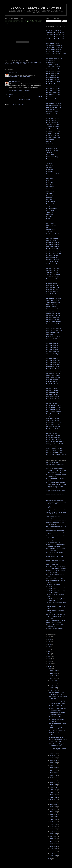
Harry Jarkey (50, 178)
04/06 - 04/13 (53, 824)
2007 (50, 859)
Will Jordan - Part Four (52, 345)
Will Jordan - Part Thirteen (53, 365)
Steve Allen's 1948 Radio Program (56, 579)
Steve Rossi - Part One (53, 418)
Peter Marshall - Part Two (53, 399)
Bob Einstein (50, 161)
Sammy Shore (50, 210)
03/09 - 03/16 (53, 834)
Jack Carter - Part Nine (52, 125)
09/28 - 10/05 (53, 763)
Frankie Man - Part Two (53, 386)
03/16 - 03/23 (53, 831)
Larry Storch (50, 215)
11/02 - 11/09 (53, 690)
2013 (50, 656)
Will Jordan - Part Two (52, 341)
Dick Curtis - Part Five (52, 292)
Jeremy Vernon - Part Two (53, 69)
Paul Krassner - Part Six (53, 97)
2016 (50, 649)
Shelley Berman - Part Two (54, 253)
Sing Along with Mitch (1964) (57, 701)
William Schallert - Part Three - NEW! (56, 54)
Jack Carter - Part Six (52, 272)
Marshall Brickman (51, 146)
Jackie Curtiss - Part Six (53, 101)
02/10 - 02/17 (53, 844)
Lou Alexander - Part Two (53, 236)
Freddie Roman (51, 202)
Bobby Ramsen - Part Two (53, 407)
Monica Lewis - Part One (53, 375)
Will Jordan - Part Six (52, 350)
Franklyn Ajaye (50, 140)
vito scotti (23, 64)
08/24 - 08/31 (53, 775)
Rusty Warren (50, 221)
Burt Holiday (50, 172)
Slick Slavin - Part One (52, 112)
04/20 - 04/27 (53, 819)
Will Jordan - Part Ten (52, 358)
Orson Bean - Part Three (53, 137)
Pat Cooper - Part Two (52, 281)
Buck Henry (49, 170)
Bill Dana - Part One (52, 305)
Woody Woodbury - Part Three (55, 450)
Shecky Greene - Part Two (53, 324)
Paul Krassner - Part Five (53, 95)
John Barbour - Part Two (53, 129)
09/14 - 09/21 (53, 768)
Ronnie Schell (50, 204)
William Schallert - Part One (54, 50)
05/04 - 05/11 (53, 814)
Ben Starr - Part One (52, 431)
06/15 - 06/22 (53, 800)
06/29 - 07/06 (53, 795)
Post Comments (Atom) (19, 104)
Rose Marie (49, 180)
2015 (50, 651)
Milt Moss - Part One (52, 401)
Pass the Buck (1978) (55, 717)
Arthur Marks (50, 182)
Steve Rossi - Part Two (52, 420)
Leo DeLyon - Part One (53, 317)
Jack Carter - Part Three (53, 266)
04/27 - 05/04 (53, 817)
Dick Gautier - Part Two (53, 80)
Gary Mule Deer (51, 62)
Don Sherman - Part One (53, 427)
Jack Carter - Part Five (52, 270)
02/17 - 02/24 (53, 841)
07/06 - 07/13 (53, 792)
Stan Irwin (49, 176)
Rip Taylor (49, 217)
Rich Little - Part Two (52, 382)
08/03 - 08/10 (53, 782)
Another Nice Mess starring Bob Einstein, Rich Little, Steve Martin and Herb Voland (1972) (56, 470)
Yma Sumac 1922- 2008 (56, 706)
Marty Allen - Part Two (52, 240)
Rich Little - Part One (52, 380)
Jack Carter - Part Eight (53, 277)
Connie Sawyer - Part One (53, 422)
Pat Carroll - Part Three (53, 260)
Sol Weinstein (50, 223)
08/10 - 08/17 (53, 780)
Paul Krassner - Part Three (54, 90)
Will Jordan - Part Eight (53, 354)
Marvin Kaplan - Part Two (53, 369)
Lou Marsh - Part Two (52, 395)
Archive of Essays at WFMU (54, 30)
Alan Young (49, 232)
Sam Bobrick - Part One (53, 56)
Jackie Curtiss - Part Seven (54, 103)
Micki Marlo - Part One (52, 388)
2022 (50, 637)
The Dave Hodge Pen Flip (53, 585)
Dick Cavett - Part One (52, 148)
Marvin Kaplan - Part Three (54, 371)
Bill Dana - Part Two (52, 307)
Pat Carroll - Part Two (52, 257)
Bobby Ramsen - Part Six (53, 416)
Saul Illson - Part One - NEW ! (54, 45)
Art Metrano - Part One (52, 116)
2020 (50, 639)
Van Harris (49, 167)
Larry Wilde (49, 227)
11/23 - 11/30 (53, 683)
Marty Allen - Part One (52, 238)
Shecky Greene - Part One (53, 322)
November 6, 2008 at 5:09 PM (20, 77)
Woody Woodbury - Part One (54, 446)
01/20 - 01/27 (53, 851)
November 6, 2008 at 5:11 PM (20, 90)
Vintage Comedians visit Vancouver (56, 620)
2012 (50, 659)
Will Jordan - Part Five (52, 347)
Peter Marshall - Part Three (54, 107)
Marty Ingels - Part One (53, 332)
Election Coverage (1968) (56, 737)
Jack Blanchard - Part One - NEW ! (56, 32)
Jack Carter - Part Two (52, 264)
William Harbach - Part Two (54, 328)
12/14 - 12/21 (53, 676)
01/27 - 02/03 (53, 849)
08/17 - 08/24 (53, 778)
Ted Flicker (49, 163)
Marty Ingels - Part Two (53, 335)
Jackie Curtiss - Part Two (53, 296)
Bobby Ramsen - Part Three (54, 410)
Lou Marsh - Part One (52, 392)
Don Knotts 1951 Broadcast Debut (56, 498)
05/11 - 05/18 (53, 812)
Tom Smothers (50, 212)
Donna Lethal (13, 73)
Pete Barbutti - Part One (53, 242)
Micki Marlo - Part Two (52, 390)
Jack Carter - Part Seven (53, 275)
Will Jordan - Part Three (53, 343)
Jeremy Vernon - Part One (53, 67)
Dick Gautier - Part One (53, 77)
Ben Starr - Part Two (52, 433)
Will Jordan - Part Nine (52, 356)
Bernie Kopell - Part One (53, 75)
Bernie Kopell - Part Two (53, 73)
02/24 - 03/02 (53, 839)
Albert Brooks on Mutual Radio (55, 462)
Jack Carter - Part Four (52, 268)
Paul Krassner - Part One (53, 86)
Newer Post (8, 97)
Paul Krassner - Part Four (53, 92)
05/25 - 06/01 (53, 807)
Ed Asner (49, 142)
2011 (50, 661)
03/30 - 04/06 (53, 827)
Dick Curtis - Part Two (52, 285)
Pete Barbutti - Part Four (53, 249)
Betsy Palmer (50, 195)
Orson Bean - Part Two (52, 135)
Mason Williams (51, 230)
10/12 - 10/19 (53, 758)
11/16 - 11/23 (53, 685)
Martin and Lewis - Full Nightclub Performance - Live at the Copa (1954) (55, 532)
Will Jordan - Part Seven (53, 352)
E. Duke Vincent (51, 219)
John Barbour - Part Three (53, 131)
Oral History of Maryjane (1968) (55, 540)
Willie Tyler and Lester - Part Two (55, 444)
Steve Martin (50, 185)
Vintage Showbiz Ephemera (54, 623)
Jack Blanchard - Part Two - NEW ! (56, 35)
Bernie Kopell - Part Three (53, 71)
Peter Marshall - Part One (53, 397)
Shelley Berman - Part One (54, 251)
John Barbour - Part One (53, 127)
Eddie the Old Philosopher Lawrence (56, 455)
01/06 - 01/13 (53, 856)
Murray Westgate (51, 225)
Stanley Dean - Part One (53, 309)
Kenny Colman (50, 155)
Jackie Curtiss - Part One (53, 294)
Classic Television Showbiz (36, 8)
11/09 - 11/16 (53, 688)
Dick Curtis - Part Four (52, 290)
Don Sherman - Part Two (53, 429)
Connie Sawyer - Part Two (53, 425)
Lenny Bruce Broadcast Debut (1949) (56, 520)
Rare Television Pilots (52, 564)
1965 (11, 62)
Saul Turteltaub (50, 60)
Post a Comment (10, 94)
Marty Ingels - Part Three (53, 337)
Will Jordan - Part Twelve (53, 362)
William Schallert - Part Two (54, 52)
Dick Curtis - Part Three (53, 287)
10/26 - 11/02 (53, 753)
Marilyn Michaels (51, 191)
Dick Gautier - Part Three (53, 82)
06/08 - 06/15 (53, 802)
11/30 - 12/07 (53, 681)
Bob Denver (23, 62)
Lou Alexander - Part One (53, 234)
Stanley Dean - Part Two (53, 311)
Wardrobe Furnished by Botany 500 (56, 629)
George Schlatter (51, 206)
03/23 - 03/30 (53, 829)
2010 (50, 664)
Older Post (41, 97)
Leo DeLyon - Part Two (52, 320)
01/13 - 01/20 (53, 853)
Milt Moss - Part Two (52, 403)
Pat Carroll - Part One (52, 255)
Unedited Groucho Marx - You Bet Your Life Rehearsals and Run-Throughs (55, 617)
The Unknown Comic (52, 65)
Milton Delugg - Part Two (53, 315)
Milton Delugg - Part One (53, 313)
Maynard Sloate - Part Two (54, 174)
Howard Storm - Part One (53, 435)
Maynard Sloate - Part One (54, 105)
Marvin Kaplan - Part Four (53, 373)
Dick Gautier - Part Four (53, 84)
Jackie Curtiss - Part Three (54, 298)
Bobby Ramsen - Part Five (53, 414)
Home (25, 97)
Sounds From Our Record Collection (56, 568)
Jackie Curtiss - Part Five (53, 300)
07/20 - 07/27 (53, 787)
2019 (50, 642)
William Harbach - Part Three (54, 330)
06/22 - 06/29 (53, 797)
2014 (50, 654)
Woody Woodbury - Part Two (54, 448)
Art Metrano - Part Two (52, 118)
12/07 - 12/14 (53, 678)
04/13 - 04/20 (53, 822)
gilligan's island (33, 62)
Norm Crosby (50, 159)
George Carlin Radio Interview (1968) (56, 510)
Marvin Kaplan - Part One (53, 367)
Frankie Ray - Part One (53, 120)
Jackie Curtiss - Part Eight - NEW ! (56, 41)
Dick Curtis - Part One (52, 283)
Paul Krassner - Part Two (53, 88)
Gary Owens (50, 193)
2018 (50, 644)
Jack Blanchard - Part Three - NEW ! (56, 37)
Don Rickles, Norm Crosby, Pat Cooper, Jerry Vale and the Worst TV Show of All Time (56, 502)
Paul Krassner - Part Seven (54, 99)
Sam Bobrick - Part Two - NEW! (55, 58)
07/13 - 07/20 (53, 790)
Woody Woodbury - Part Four (54, 452)
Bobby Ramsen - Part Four (54, 412)
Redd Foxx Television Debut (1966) (56, 566)
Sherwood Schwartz (52, 208)
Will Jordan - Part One (52, 339)
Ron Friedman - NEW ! (52, 43)
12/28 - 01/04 (53, 671)
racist (12, 64)
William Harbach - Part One (54, 326)
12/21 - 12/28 (53, 673)
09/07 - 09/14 (53, 770)
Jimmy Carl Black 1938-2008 (57, 703)
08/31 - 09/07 (53, 773)
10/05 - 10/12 (53, 760)
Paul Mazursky (50, 187)
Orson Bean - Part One (53, 133)
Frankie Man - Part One (53, 384)
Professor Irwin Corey (52, 157)
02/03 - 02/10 (53, 846)
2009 (50, 666)
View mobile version (24, 100)
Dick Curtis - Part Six (52, 110)
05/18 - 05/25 (53, 809)
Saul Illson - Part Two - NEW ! (54, 47)
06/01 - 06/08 (53, 804)
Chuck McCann (50, 189)
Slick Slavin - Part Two (52, 114)
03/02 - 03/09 (53, 836)
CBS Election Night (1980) (56, 728)
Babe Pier (49, 200)
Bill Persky (49, 197)
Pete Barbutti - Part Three (53, 247)
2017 (50, 647)
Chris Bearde (50, 144)
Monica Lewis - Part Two (53, 377)
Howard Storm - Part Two (53, 437)
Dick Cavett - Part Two (52, 150)
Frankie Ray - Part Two (53, 122)
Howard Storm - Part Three (54, 440)
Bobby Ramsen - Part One (53, 405)
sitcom (17, 64)
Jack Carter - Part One (52, 262)
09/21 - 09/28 (53, 765)
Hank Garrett (50, 165)
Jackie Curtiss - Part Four (53, 302)
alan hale (16, 62)
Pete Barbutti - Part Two (53, 245)
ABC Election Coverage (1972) (58, 730)
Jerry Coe (49, 152)
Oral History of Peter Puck (53, 542)
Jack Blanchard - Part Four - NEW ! (56, 39)
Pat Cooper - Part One (52, 279)
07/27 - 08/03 (53, 785)
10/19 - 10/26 (53, 755)
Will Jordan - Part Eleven (53, 360)
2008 (50, 669)
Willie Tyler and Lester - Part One (55, 442)
